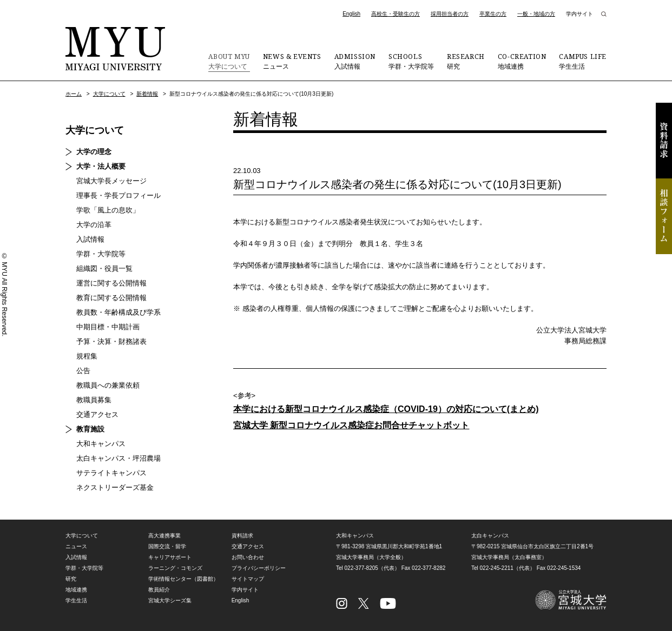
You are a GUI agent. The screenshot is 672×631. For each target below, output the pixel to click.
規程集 (87, 356)
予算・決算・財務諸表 (111, 341)
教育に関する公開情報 (111, 298)
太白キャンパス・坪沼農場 (118, 458)
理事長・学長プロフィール (118, 195)
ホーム (74, 94)
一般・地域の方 (536, 14)
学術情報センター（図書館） (183, 579)
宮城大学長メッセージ (111, 181)
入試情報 (355, 61)
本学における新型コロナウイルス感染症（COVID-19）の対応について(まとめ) (386, 409)
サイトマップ (248, 579)
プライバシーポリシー (259, 568)
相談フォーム (664, 216)
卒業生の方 (493, 14)
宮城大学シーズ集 (170, 600)
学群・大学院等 (411, 61)
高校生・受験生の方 (396, 14)
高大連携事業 (164, 536)
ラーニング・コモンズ (175, 568)
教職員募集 (94, 400)
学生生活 (583, 61)
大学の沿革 (94, 225)
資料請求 (664, 141)
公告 (83, 371)
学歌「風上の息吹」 (108, 210)
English (351, 14)
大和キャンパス (101, 444)
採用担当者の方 (450, 14)
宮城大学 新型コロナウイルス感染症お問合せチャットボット (351, 425)
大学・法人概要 (101, 166)
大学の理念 (94, 152)
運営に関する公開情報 (111, 283)
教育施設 (90, 429)
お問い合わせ (248, 557)
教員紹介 (159, 590)
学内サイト (579, 14)
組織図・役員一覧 (104, 268)
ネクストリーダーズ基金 (115, 487)
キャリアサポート (170, 557)
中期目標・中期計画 (108, 327)
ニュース (292, 61)
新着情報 (147, 94)
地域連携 (522, 61)
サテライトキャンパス (111, 473)
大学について (229, 61)
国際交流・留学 (167, 546)
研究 (466, 61)
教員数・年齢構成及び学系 (118, 312)
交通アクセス (97, 414)
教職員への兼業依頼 (108, 385)
